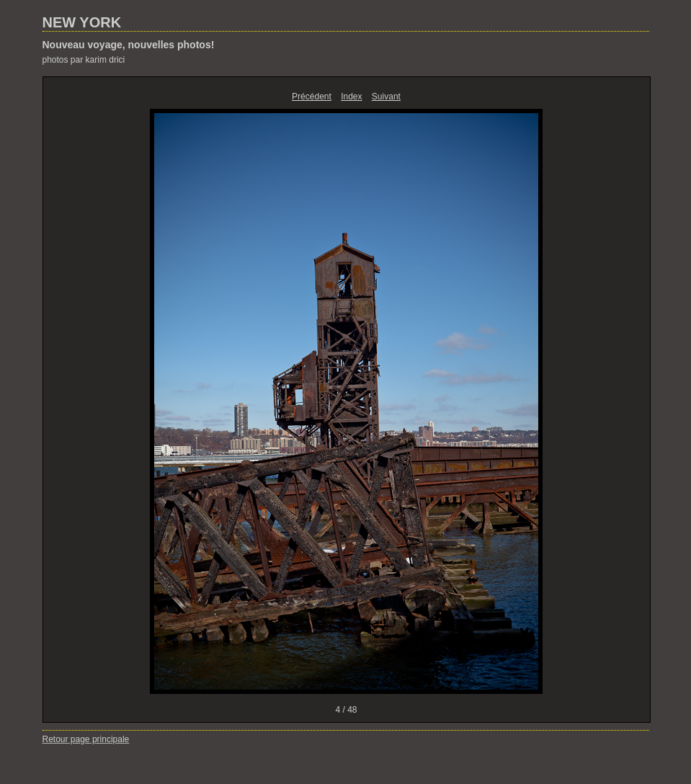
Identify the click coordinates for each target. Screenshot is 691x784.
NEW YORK (82, 22)
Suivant (386, 97)
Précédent (312, 97)
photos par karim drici (84, 60)
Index (351, 97)
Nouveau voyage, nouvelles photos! (129, 45)
